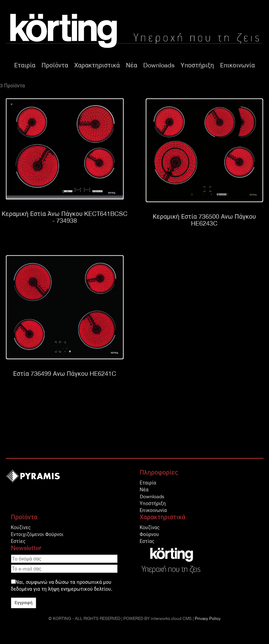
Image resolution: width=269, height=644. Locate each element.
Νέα (132, 65)
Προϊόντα (55, 65)
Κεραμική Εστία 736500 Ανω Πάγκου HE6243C (204, 220)
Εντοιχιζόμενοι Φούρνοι (37, 534)
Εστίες (18, 541)
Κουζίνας (150, 527)
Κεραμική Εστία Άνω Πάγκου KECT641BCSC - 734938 (65, 217)
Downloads (159, 65)
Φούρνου (149, 534)
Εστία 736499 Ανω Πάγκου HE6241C (65, 374)
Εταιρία (25, 65)
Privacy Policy (208, 619)
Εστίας (147, 541)
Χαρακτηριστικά (97, 65)
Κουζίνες (21, 527)
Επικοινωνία (238, 65)
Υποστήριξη (197, 65)
